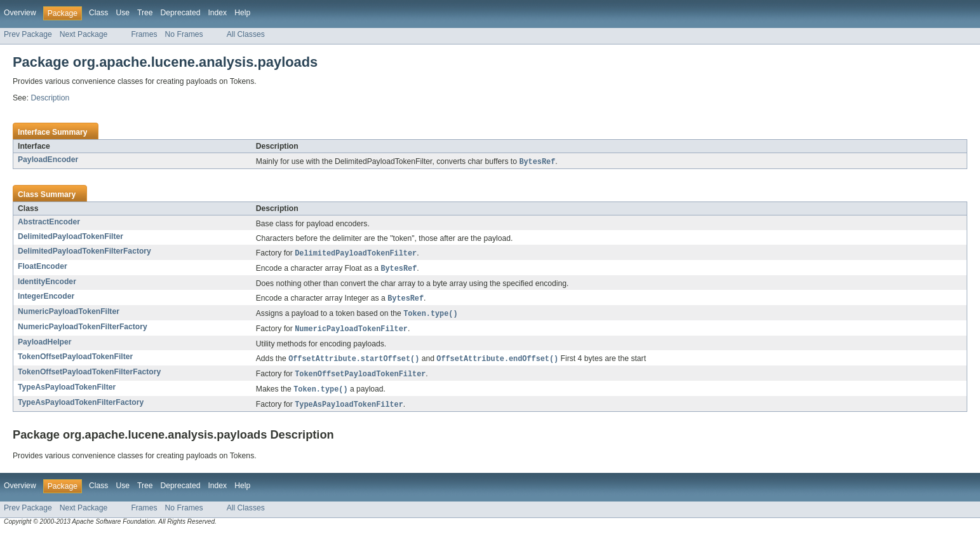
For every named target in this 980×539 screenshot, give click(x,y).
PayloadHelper (44, 346)
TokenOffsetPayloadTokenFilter (75, 360)
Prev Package (28, 34)
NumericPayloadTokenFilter (69, 314)
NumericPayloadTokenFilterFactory (83, 330)
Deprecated (181, 13)
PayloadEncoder (48, 160)
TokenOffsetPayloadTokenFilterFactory (89, 376)
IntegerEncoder (46, 298)
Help (242, 13)
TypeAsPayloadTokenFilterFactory (81, 408)
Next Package (84, 34)
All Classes (246, 34)
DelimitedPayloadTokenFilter (70, 237)
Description (50, 98)
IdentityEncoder (47, 283)
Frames (144, 34)
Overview (20, 13)
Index (217, 13)
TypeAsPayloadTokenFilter (67, 392)
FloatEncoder (43, 268)
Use (123, 13)
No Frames (184, 34)
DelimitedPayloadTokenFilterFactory (84, 252)
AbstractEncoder (49, 222)
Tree (145, 13)
